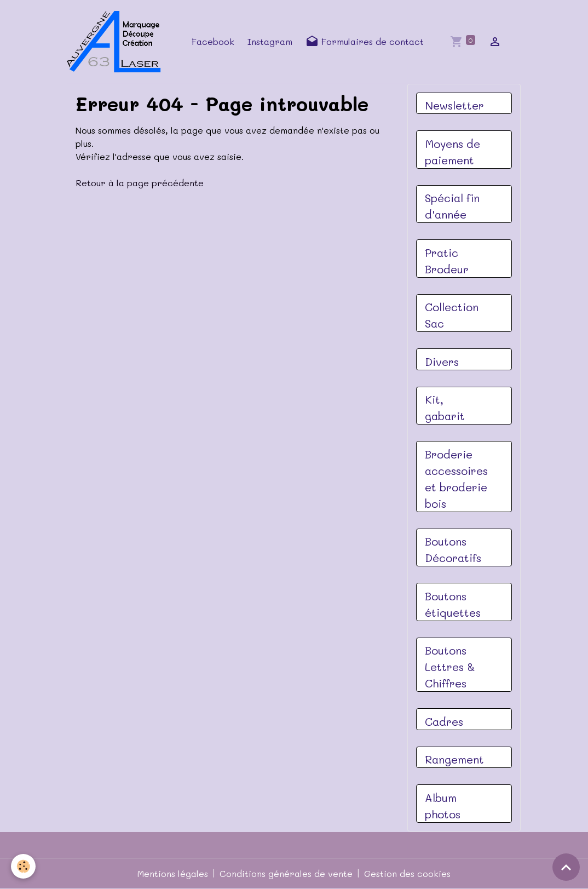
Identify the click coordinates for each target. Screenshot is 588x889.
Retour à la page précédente (140, 183)
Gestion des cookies (407, 873)
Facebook (213, 41)
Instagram (270, 41)
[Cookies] (23, 866)
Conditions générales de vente (286, 873)
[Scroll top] (566, 867)
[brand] (117, 42)
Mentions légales (173, 873)
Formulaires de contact (365, 42)
